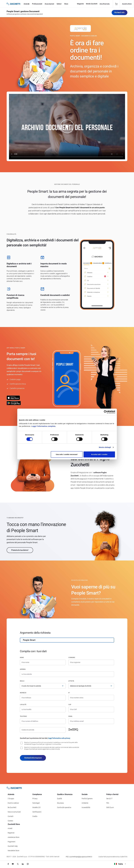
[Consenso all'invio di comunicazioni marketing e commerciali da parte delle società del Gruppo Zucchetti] (21, 743)
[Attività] (91, 686)
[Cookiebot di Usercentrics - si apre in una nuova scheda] (106, 412)
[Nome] (43, 662)
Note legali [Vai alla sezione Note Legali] (36, 803)
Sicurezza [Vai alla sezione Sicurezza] (60, 803)
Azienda (23, 669)
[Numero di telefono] (43, 721)
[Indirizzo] (43, 698)
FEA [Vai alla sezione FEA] (108, 803)
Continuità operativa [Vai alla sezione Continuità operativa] (64, 807)
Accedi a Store (127, 4)
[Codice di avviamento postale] (91, 709)
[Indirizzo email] (91, 721)
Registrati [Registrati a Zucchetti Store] (11, 833)
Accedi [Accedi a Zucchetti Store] (10, 828)
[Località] (43, 709)
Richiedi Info (120, 12)
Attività (71, 681)
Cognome (72, 657)
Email (70, 716)
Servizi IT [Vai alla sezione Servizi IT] (109, 799)
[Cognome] (91, 662)
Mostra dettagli (105, 447)
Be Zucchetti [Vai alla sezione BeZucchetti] (12, 807)
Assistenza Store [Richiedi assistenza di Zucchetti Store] (13, 837)
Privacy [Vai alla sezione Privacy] (35, 799)
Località (23, 705)
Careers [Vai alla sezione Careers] (10, 821)
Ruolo (22, 681)
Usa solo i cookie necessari (67, 454)
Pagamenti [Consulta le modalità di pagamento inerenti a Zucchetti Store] (12, 842)
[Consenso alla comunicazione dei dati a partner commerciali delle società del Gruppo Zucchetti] (21, 748)
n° (69, 693)
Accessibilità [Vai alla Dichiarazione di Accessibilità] (86, 807)
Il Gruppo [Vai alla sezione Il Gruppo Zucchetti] (11, 799)
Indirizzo (23, 693)
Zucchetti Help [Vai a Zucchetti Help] (13, 846)
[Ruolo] (43, 686)
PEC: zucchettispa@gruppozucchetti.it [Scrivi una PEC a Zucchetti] (79, 857)
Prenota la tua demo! (20, 550)
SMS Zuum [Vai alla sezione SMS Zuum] (110, 807)
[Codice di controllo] (43, 730)
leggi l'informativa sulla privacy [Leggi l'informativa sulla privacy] (59, 738)
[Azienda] (67, 674)
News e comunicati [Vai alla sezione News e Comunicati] (14, 812)
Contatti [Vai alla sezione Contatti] (11, 816)
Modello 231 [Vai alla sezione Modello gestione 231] (37, 807)
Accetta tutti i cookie (99, 454)
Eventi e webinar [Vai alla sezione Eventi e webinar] (13, 803)
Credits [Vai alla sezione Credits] (35, 816)
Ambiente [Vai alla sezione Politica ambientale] (85, 803)
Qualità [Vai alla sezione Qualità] (60, 799)
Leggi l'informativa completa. (44, 426)
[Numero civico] (91, 698)
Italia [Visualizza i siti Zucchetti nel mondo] (120, 864)
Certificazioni (37, 812)
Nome (22, 657)
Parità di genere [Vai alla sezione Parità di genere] (87, 799)
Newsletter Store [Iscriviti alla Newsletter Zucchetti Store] (13, 851)
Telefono (23, 716)
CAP (70, 705)
